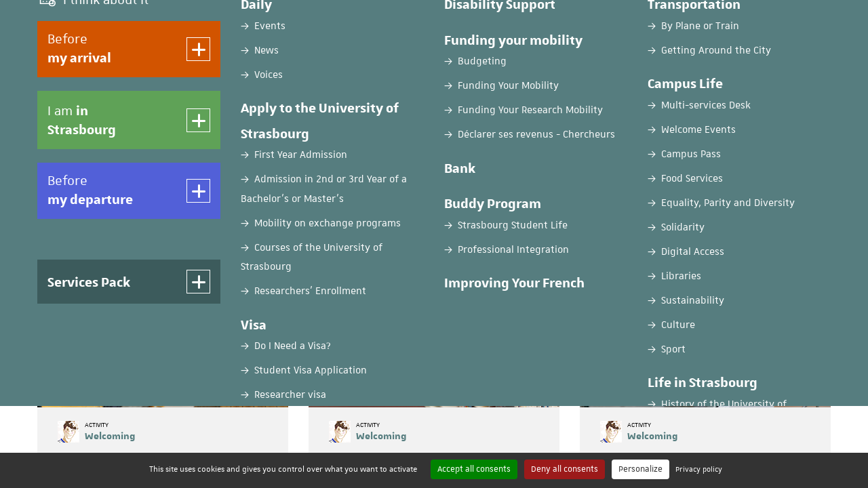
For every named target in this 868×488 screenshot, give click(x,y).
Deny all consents (565, 469)
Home (50, 106)
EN (741, 22)
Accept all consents (474, 469)
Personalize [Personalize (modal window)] (640, 469)
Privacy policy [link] (699, 469)
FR (707, 22)
